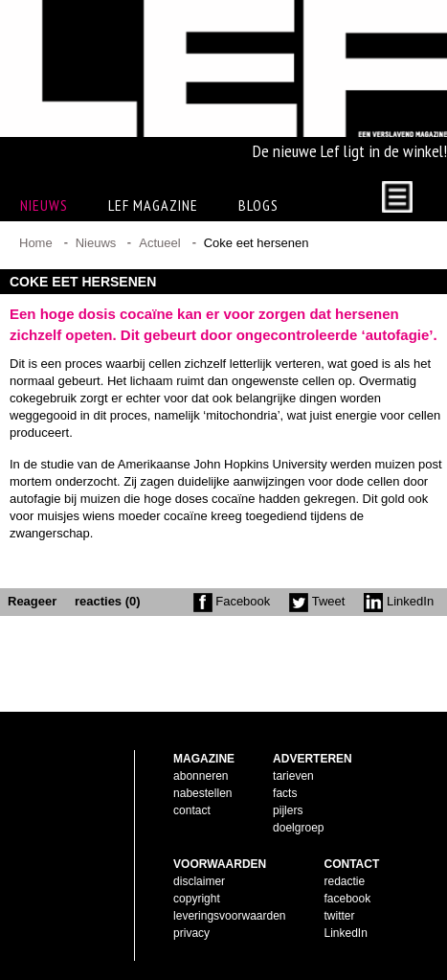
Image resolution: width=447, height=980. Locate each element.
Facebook (232, 601)
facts (285, 793)
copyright (197, 899)
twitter (340, 916)
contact (192, 810)
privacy (191, 933)
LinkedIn (399, 601)
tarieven (293, 776)
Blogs (258, 205)
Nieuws (96, 243)
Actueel (159, 243)
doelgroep (298, 828)
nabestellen (202, 793)
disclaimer (199, 881)
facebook (348, 899)
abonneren (201, 776)
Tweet (317, 601)
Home (36, 243)
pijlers (288, 810)
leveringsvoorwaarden (229, 916)
